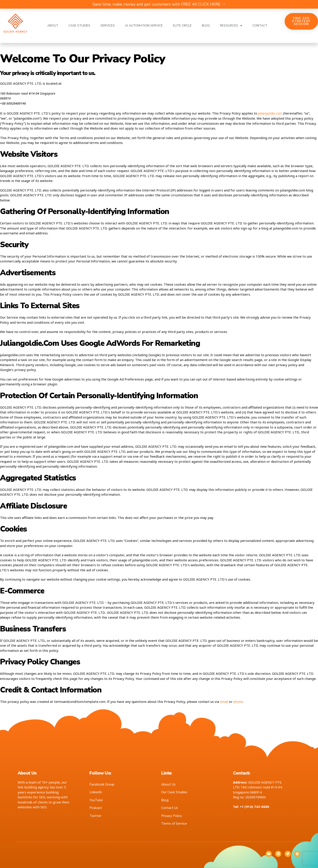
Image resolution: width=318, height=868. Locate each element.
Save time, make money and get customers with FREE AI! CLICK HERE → (159, 4)
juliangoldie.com (270, 113)
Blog (206, 26)
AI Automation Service (144, 26)
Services (108, 26)
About (53, 26)
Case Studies (79, 26)
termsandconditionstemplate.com (80, 702)
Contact (260, 26)
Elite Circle (182, 26)
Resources (231, 26)
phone (238, 702)
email (224, 702)
